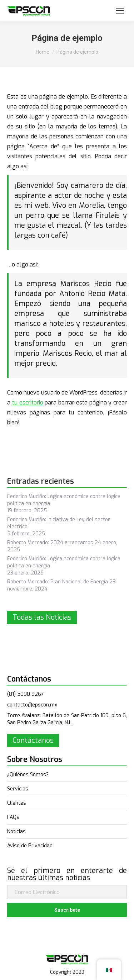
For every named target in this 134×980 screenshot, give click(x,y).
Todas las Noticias (42, 617)
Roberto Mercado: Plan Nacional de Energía (58, 582)
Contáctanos (33, 740)
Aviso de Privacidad (30, 846)
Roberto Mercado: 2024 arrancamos (50, 543)
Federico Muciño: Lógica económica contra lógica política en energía (64, 500)
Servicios (18, 789)
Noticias (16, 831)
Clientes (17, 803)
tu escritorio (28, 402)
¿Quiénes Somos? (28, 775)
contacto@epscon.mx (32, 705)
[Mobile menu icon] (120, 11)
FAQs (13, 817)
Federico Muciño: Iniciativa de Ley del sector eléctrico (59, 523)
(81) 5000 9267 (26, 694)
